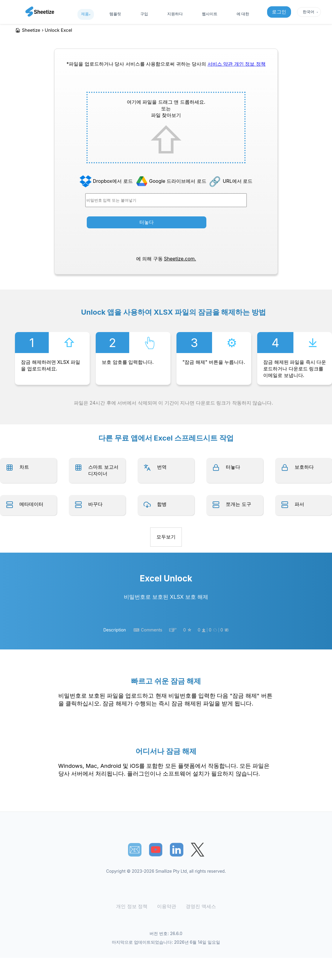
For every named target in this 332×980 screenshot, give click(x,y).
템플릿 (115, 14)
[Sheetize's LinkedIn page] (177, 850)
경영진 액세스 (199, 906)
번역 (162, 467)
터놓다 (147, 222)
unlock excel (59, 30)
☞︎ (173, 630)
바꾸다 (95, 504)
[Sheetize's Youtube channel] (156, 850)
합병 (162, 504)
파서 (299, 504)
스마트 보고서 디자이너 (103, 470)
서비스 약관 (221, 64)
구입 (144, 14)
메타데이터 (31, 504)
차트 (24, 467)
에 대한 (243, 14)
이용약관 (167, 906)
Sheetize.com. (180, 259)
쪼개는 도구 (239, 504)
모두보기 (166, 537)
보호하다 (304, 467)
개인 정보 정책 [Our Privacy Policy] (250, 64)
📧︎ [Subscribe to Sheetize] (135, 850)
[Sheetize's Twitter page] (198, 850)
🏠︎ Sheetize (28, 30)
